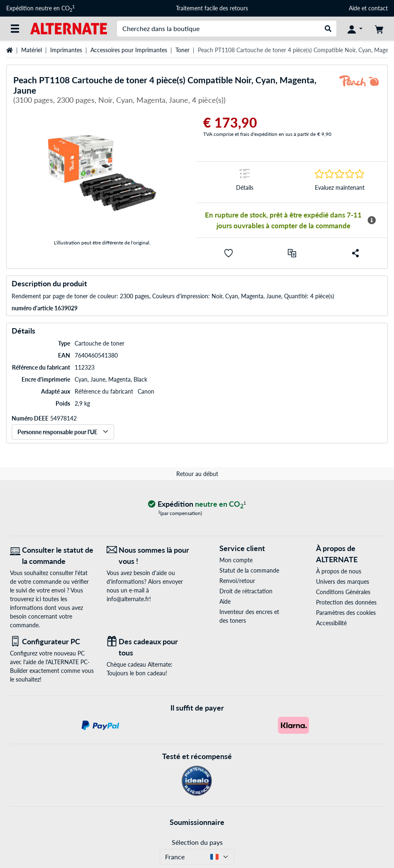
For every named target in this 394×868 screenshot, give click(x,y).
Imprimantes (66, 50)
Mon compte (236, 560)
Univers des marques (343, 581)
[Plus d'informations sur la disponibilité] (372, 220)
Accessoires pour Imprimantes (129, 50)
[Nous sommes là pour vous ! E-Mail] (149, 556)
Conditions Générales (343, 592)
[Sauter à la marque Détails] (244, 182)
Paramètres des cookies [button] (346, 613)
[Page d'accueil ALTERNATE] (69, 28)
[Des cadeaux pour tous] (149, 647)
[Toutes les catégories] (15, 29)
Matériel (32, 50)
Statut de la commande (249, 570)
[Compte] (355, 29)
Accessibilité (331, 623)
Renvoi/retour (237, 581)
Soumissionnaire (197, 822)
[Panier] (379, 29)
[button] (229, 253)
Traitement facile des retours (212, 8)
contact (378, 8)
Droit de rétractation (246, 591)
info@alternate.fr (128, 599)
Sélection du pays (197, 842)
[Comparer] (292, 253)
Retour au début (197, 474)
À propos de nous (339, 571)
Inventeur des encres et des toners (249, 616)
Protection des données (346, 602)
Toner (182, 50)
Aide (354, 8)
